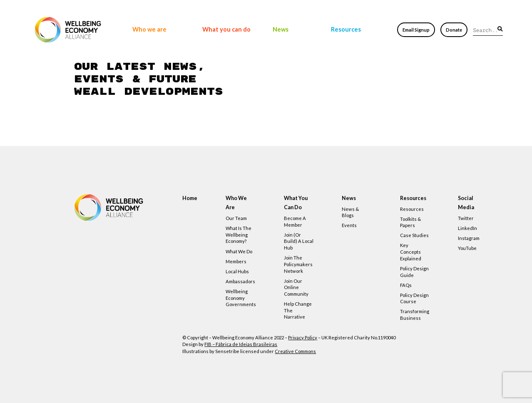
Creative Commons (295, 351)
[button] (500, 29)
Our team (236, 218)
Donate (454, 30)
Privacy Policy (303, 337)
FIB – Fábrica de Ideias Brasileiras (241, 344)
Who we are (149, 29)
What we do (239, 251)
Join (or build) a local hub (299, 241)
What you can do (226, 29)
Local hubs (237, 271)
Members (236, 261)
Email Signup (416, 30)
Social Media (466, 203)
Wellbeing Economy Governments (241, 298)
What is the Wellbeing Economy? (239, 235)
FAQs (406, 285)
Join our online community (296, 287)
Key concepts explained (411, 252)
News (281, 29)
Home (190, 198)
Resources (346, 29)
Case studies (414, 235)
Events (349, 225)
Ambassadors (240, 281)
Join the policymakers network (298, 264)
